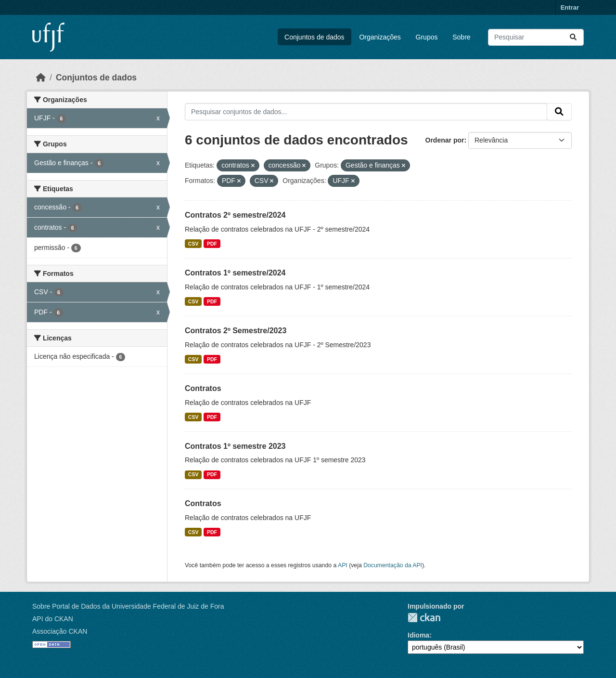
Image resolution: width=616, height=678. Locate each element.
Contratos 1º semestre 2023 (235, 446)
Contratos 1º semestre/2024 (235, 273)
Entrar (570, 7)
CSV (193, 244)
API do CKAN (53, 619)
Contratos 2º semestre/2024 (235, 215)
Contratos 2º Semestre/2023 (236, 331)
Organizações (380, 37)
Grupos (427, 37)
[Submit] (573, 37)
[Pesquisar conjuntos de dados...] (536, 37)
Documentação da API (393, 565)
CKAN (424, 618)
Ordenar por (445, 140)
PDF (212, 244)
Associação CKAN (60, 631)
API (343, 565)
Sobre (461, 37)
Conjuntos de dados (314, 37)
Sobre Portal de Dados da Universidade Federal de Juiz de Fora (128, 606)
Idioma (418, 635)
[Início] (41, 78)
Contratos (203, 388)
